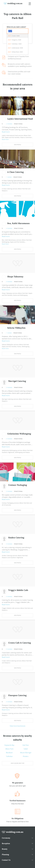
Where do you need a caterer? (16, 27)
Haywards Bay (9, 745)
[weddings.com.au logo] (13, 3)
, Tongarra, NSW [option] (15, 40)
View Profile (18, 145)
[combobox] (17, 31)
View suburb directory (18, 763)
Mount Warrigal (26, 753)
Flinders (26, 756)
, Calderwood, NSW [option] (15, 48)
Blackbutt (9, 753)
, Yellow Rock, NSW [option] (15, 52)
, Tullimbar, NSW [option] (15, 44)
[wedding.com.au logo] (13, 833)
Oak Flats (26, 745)
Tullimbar (9, 756)
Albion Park (9, 749)
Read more (6, 132)
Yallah (26, 749)
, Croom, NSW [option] (14, 36)
